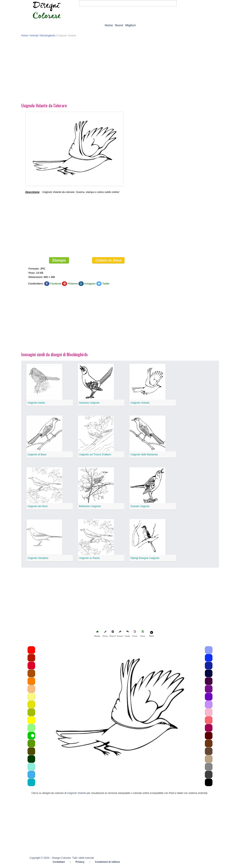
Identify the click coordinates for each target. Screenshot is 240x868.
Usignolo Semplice (38, 558)
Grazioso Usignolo (89, 403)
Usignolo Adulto (36, 403)
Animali (34, 36)
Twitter (106, 284)
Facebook (56, 284)
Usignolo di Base (37, 455)
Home (109, 25)
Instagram (90, 284)
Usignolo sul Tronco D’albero (95, 455)
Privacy (80, 862)
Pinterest (73, 284)
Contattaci (59, 862)
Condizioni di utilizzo (107, 862)
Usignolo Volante (140, 403)
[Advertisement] (120, 71)
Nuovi (119, 25)
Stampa (59, 261)
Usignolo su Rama (89, 558)
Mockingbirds (48, 36)
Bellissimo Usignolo (90, 507)
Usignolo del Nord (38, 507)
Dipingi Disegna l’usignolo (145, 558)
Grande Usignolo (140, 507)
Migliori (131, 25)
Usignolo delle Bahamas (144, 455)
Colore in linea (108, 261)
